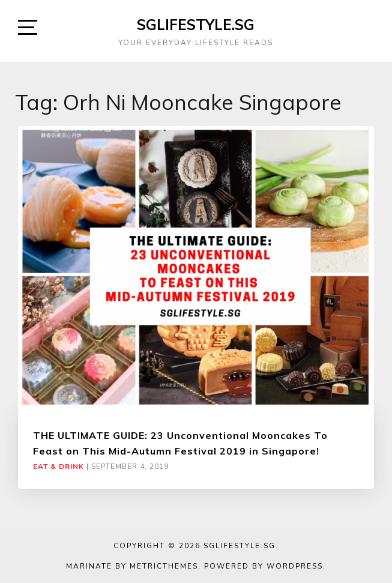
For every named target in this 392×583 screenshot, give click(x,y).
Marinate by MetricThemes (132, 566)
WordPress (295, 566)
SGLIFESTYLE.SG (196, 25)
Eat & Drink (59, 467)
